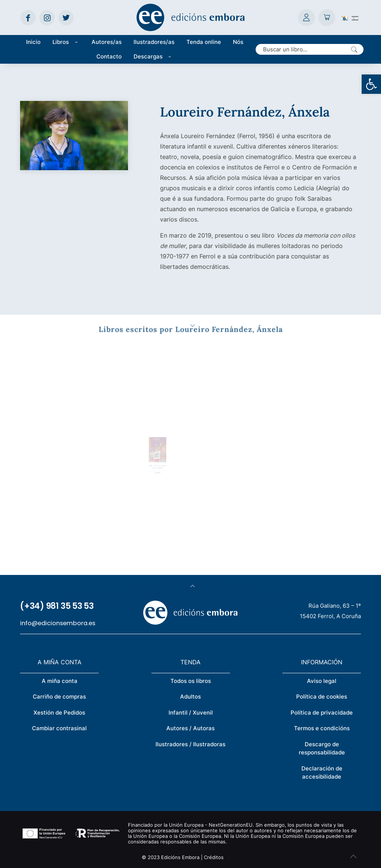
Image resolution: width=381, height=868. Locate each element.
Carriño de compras (59, 697)
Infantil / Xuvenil (191, 713)
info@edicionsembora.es (58, 623)
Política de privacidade (322, 713)
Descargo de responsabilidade (322, 748)
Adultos (190, 697)
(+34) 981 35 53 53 (57, 606)
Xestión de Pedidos (59, 713)
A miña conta (60, 681)
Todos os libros (191, 681)
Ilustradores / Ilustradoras (190, 744)
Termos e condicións (322, 728)
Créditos (214, 857)
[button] (371, 84)
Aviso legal (322, 681)
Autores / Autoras (190, 728)
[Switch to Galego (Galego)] (345, 18)
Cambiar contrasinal (59, 728)
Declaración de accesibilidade (322, 773)
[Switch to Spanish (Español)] (355, 18)
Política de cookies (322, 697)
